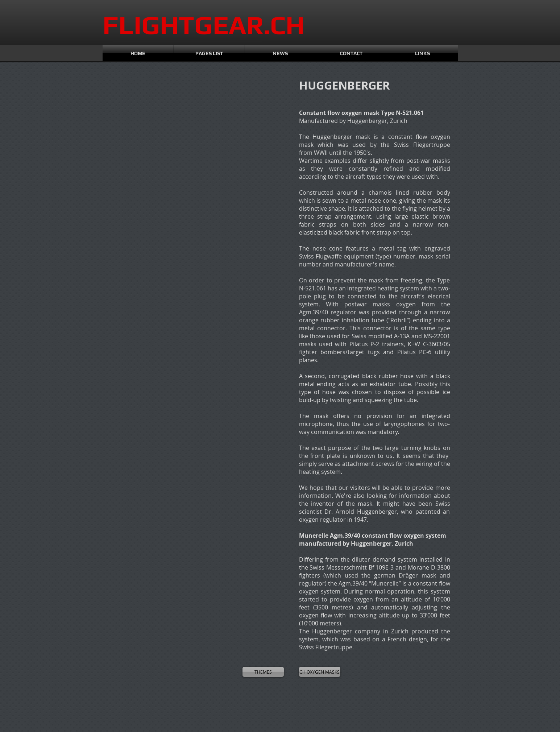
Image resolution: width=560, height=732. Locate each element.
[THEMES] (263, 672)
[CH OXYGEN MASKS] (320, 672)
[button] (135, 128)
